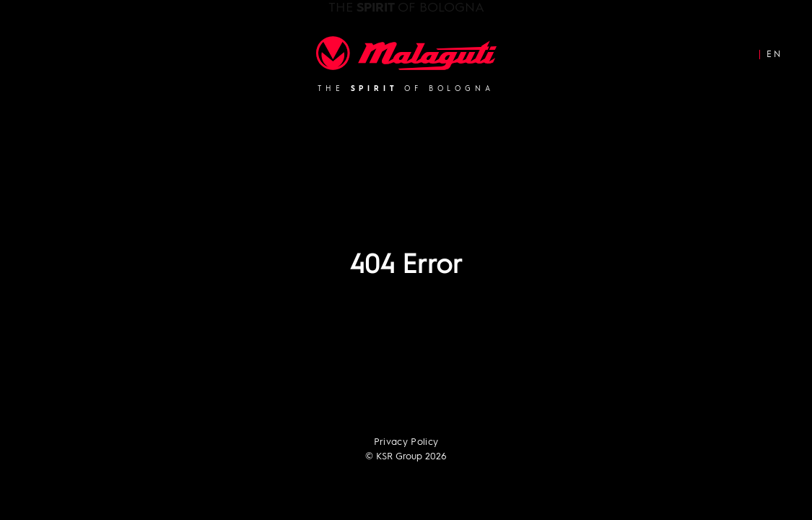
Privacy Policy (406, 442)
